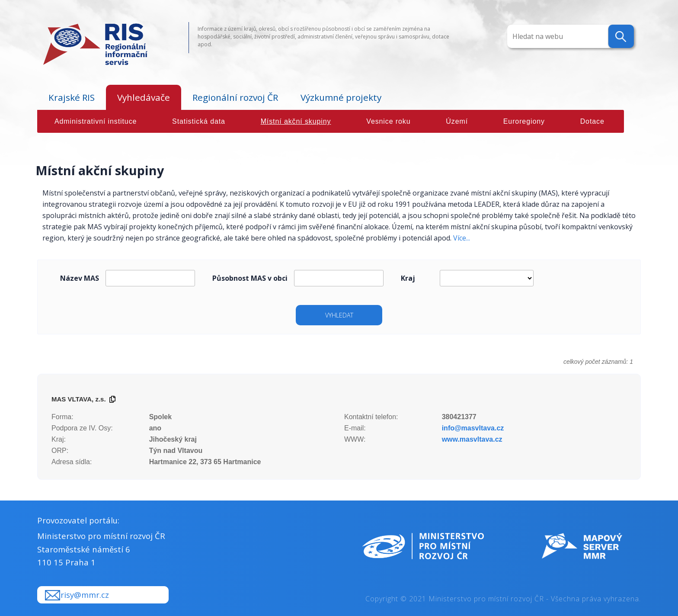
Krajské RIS (72, 97)
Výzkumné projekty (341, 97)
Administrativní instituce (96, 121)
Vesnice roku (388, 121)
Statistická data (199, 121)
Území (457, 121)
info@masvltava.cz (473, 428)
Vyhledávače (144, 97)
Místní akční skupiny (296, 121)
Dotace (592, 121)
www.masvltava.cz (472, 439)
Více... (462, 238)
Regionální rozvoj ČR (235, 97)
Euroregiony (524, 121)
